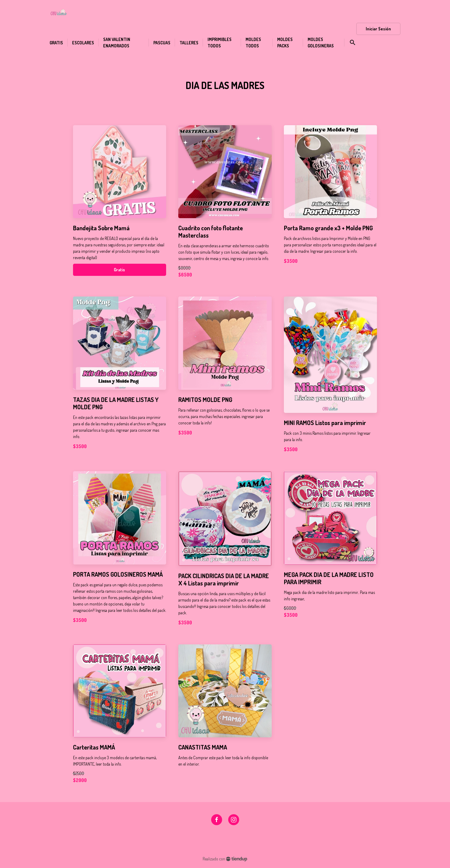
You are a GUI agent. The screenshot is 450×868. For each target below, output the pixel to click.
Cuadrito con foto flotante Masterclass (211, 232)
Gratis (119, 270)
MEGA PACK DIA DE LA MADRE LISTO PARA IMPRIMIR (329, 578)
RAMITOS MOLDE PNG (205, 400)
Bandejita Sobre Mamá (101, 228)
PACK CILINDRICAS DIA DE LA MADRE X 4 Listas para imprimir (224, 579)
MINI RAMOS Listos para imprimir (325, 423)
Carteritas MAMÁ (94, 747)
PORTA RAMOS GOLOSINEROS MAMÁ (118, 574)
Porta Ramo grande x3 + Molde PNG (328, 228)
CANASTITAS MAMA (203, 747)
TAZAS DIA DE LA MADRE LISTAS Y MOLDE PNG (116, 403)
